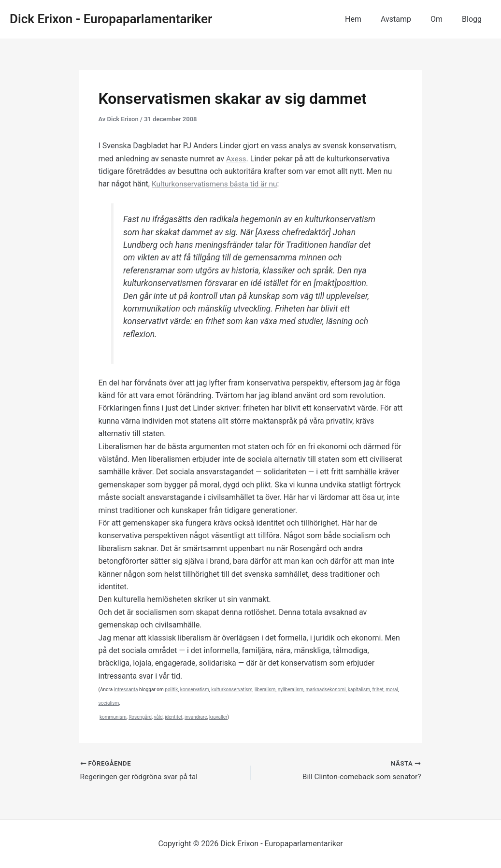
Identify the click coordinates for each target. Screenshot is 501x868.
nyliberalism (291, 690)
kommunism (113, 717)
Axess (236, 159)
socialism (109, 703)
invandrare (196, 717)
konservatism (195, 690)
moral (392, 690)
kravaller (218, 717)
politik (171, 690)
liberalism (265, 690)
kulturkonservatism (232, 690)
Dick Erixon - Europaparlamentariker (111, 19)
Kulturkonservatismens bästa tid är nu (217, 184)
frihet (378, 690)
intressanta (126, 690)
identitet (173, 717)
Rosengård (140, 717)
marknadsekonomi (326, 690)
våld (158, 717)
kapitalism (359, 690)
